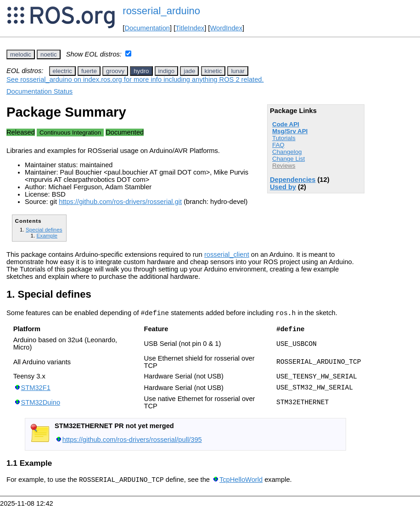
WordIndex (226, 28)
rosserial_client (227, 254)
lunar (238, 71)
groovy (115, 71)
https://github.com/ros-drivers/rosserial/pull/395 (132, 445)
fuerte (89, 71)
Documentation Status (39, 91)
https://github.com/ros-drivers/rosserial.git (120, 202)
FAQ (278, 145)
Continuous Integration (70, 133)
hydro (141, 71)
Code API (286, 124)
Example (47, 235)
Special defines (44, 229)
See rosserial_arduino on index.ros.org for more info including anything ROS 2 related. (135, 79)
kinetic (213, 71)
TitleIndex (190, 28)
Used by (283, 187)
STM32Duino (41, 408)
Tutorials (284, 138)
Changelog (287, 152)
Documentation (147, 28)
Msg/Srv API (290, 131)
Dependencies (293, 180)
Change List (288, 159)
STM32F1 (36, 392)
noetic (49, 54)
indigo (167, 71)
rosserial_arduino (161, 11)
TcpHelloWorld (241, 486)
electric (62, 71)
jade (189, 71)
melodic (21, 54)
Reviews (284, 166)
